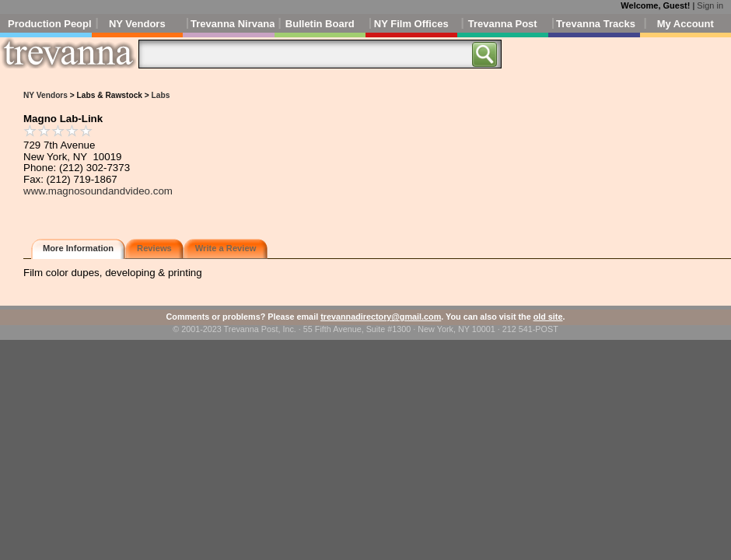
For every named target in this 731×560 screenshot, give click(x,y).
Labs (161, 95)
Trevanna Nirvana (233, 24)
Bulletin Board (320, 24)
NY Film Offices (411, 24)
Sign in (710, 5)
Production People (50, 24)
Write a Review (226, 248)
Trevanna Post (503, 24)
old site (548, 317)
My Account (686, 24)
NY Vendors (137, 24)
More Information (78, 248)
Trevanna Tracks (596, 24)
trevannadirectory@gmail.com (381, 317)
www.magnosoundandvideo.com (98, 191)
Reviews (154, 248)
